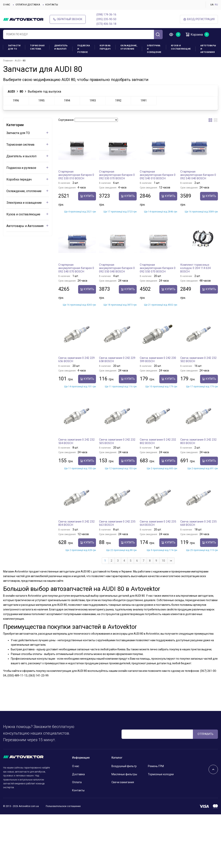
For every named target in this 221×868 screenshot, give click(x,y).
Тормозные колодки (161, 774)
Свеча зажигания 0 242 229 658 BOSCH (117, 360)
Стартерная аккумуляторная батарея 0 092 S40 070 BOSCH (76, 268)
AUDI (18, 61)
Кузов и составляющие (181, 47)
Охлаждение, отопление (129, 47)
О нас (7, 5)
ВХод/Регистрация (199, 19)
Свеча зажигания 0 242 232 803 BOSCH (198, 441)
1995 (41, 101)
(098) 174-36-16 (106, 15)
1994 (67, 101)
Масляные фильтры (124, 774)
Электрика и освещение (154, 49)
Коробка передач (105, 47)
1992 (118, 101)
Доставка (78, 774)
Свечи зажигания (123, 782)
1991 (144, 101)
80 (21, 92)
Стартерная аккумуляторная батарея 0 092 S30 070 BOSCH (117, 175)
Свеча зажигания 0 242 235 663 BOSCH (117, 523)
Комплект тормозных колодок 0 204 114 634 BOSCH (195, 268)
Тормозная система (37, 47)
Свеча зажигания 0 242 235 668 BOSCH (198, 523)
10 (163, 561)
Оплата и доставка (28, 5)
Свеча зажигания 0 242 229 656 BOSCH (76, 360)
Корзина (194, 34)
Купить (87, 196)
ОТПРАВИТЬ (205, 734)
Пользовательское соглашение (63, 806)
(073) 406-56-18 (106, 24)
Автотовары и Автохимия (208, 49)
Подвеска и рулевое (84, 49)
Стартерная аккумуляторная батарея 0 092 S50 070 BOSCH (158, 268)
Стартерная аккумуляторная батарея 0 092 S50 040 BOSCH (117, 268)
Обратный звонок (68, 19)
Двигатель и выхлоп (61, 47)
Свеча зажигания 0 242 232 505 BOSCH (117, 441)
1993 (93, 101)
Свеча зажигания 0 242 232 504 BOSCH (76, 441)
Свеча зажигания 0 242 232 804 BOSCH (76, 523)
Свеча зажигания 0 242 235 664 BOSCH (158, 523)
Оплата (77, 782)
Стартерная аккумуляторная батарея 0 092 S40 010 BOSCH (158, 175)
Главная (8, 61)
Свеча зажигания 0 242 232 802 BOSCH (158, 441)
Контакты (52, 5)
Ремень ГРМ (156, 766)
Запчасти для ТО (14, 47)
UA (212, 5)
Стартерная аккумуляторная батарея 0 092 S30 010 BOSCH (76, 175)
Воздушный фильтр (124, 766)
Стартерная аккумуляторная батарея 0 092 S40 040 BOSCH (198, 175)
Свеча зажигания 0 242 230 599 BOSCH (158, 360)
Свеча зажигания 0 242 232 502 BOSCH (198, 360)
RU (216, 5)
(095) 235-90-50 (106, 19)
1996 (16, 101)
